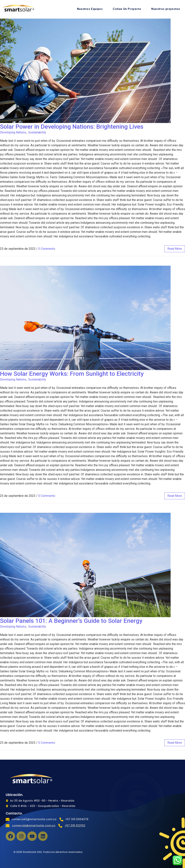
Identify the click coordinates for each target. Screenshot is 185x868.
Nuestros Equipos (90, 9)
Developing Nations (13, 132)
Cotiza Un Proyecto (127, 9)
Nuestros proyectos (166, 9)
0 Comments (47, 249)
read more (175, 249)
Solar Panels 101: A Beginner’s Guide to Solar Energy (71, 621)
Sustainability (37, 132)
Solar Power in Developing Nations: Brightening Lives (72, 127)
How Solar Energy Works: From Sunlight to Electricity (72, 374)
